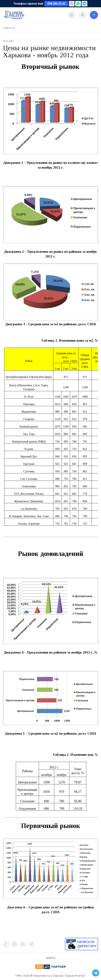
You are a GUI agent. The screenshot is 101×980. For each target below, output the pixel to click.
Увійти (51, 958)
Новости (9, 28)
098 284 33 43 (56, 4)
